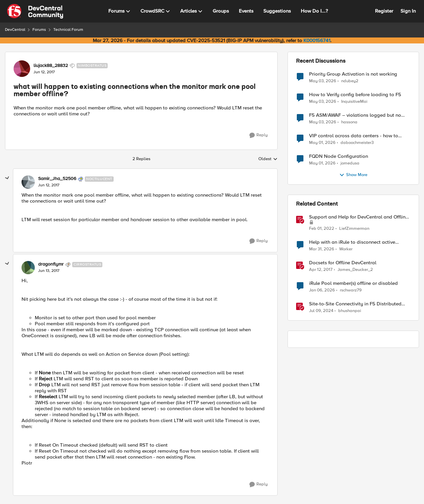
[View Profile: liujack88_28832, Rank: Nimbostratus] (22, 69)
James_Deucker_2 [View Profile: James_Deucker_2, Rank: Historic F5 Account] (355, 270)
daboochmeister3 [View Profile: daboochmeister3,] (357, 143)
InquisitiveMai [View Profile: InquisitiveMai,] (354, 102)
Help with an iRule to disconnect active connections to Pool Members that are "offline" (352, 242)
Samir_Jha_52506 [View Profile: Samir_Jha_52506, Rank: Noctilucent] (57, 179)
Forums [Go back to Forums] (39, 30)
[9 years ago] (321, 270)
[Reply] (259, 135)
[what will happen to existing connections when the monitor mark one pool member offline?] (49, 185)
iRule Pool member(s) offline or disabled (353, 283)
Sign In (408, 11)
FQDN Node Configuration (339, 156)
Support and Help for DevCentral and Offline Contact (359, 217)
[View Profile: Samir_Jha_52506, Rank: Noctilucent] (28, 182)
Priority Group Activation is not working (353, 74)
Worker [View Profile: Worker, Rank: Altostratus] (346, 249)
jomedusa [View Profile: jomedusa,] (350, 163)
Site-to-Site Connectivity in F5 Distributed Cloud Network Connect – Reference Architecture (355, 304)
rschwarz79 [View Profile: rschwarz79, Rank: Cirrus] (351, 290)
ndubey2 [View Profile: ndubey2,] (350, 81)
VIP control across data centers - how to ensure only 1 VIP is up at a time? (354, 136)
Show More (353, 175)
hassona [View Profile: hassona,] (349, 122)
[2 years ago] (321, 311)
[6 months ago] (322, 290)
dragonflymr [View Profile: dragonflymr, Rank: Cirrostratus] (51, 264)
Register (384, 11)
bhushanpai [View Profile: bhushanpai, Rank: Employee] (350, 311)
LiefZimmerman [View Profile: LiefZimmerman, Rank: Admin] (354, 229)
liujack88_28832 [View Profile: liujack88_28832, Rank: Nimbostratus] (51, 66)
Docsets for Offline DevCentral (343, 263)
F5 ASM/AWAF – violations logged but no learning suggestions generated (355, 115)
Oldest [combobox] (268, 159)
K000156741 (317, 40)
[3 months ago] (323, 81)
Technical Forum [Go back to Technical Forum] (68, 30)
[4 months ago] (322, 249)
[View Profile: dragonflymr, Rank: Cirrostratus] (28, 268)
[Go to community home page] (35, 11)
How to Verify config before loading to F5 (355, 95)
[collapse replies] (7, 178)
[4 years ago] (322, 229)
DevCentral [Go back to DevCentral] (15, 30)
